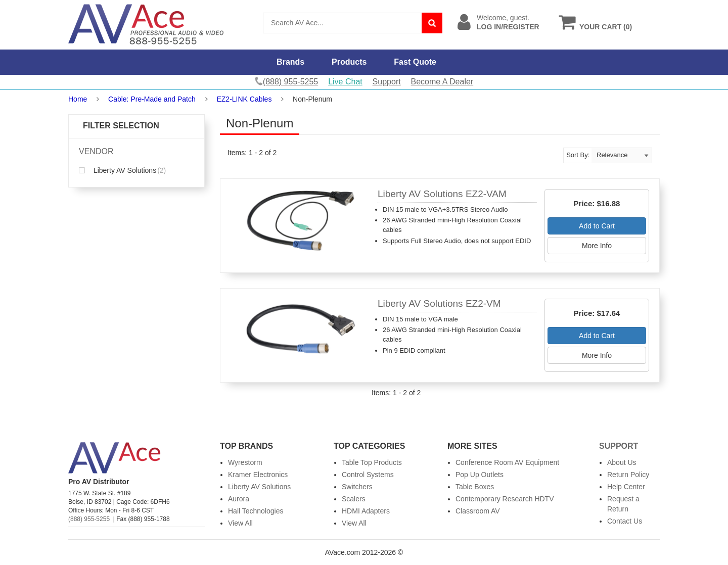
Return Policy (628, 475)
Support (387, 82)
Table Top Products (372, 462)
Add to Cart (597, 226)
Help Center (626, 487)
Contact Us (625, 521)
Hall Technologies (256, 511)
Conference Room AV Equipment (507, 462)
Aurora (239, 499)
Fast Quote (415, 62)
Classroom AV (478, 511)
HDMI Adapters (366, 511)
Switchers (357, 487)
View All (240, 523)
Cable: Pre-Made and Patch (152, 99)
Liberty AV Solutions (122, 170)
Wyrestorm (245, 462)
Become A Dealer (442, 82)
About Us (622, 462)
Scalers (354, 499)
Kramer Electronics (258, 475)
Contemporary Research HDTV (505, 499)
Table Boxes (475, 487)
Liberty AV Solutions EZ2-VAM (442, 194)
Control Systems (368, 475)
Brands (290, 62)
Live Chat (345, 82)
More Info (597, 246)
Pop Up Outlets (480, 475)
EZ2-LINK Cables (244, 99)
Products (349, 62)
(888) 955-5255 (89, 519)
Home (78, 99)
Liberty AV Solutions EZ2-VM (439, 303)
